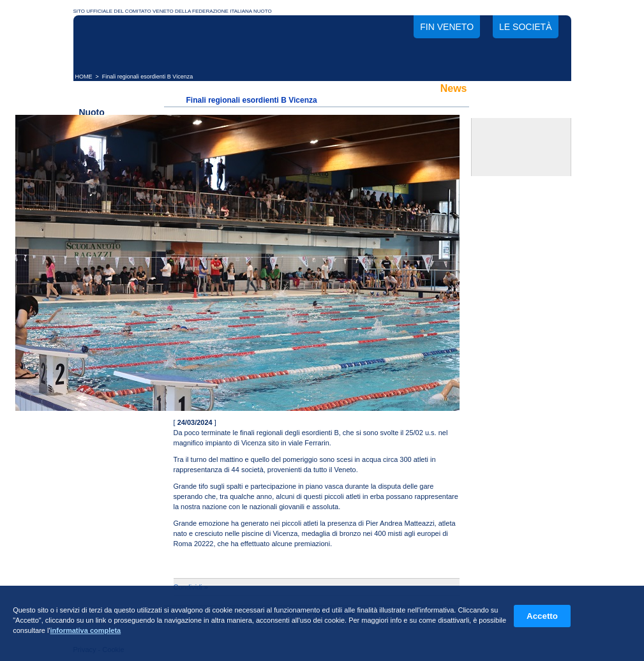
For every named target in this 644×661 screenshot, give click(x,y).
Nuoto (91, 112)
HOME (84, 77)
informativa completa (86, 630)
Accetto (542, 616)
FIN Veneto (447, 27)
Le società (525, 27)
